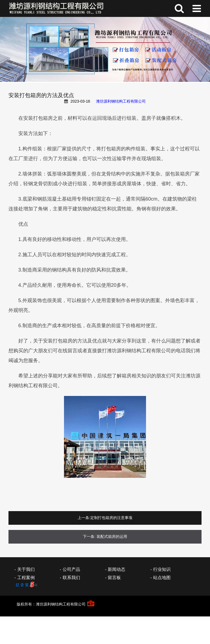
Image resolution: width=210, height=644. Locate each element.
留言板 (114, 578)
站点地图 (162, 578)
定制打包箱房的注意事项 (111, 518)
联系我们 (71, 578)
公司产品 (71, 569)
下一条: (89, 536)
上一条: (84, 518)
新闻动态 (116, 569)
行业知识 (162, 569)
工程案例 (26, 578)
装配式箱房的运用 (112, 536)
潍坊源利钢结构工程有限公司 (121, 101)
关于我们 (26, 569)
